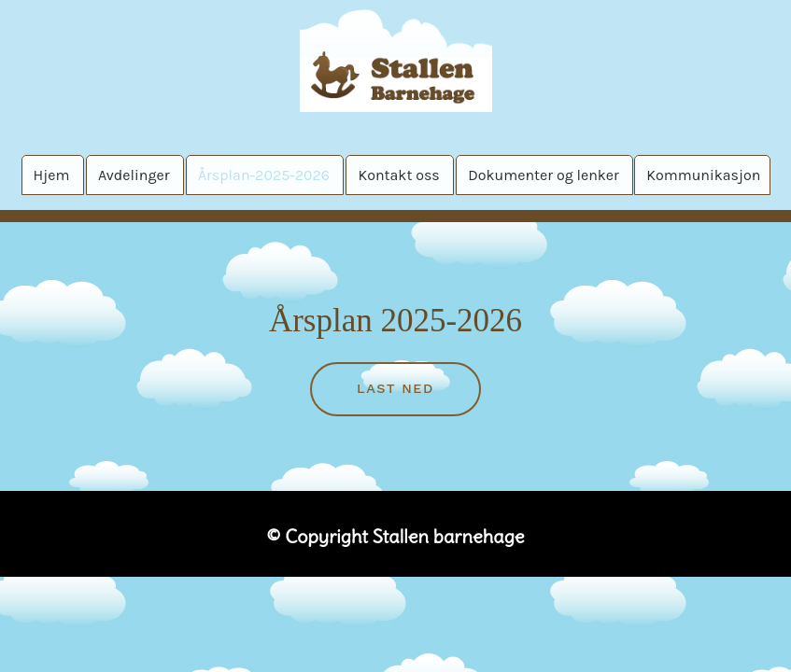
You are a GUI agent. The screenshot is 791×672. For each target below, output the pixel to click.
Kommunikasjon (703, 175)
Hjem (52, 175)
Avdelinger (134, 175)
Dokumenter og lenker (544, 175)
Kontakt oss (398, 175)
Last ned (395, 388)
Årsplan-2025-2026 (264, 175)
